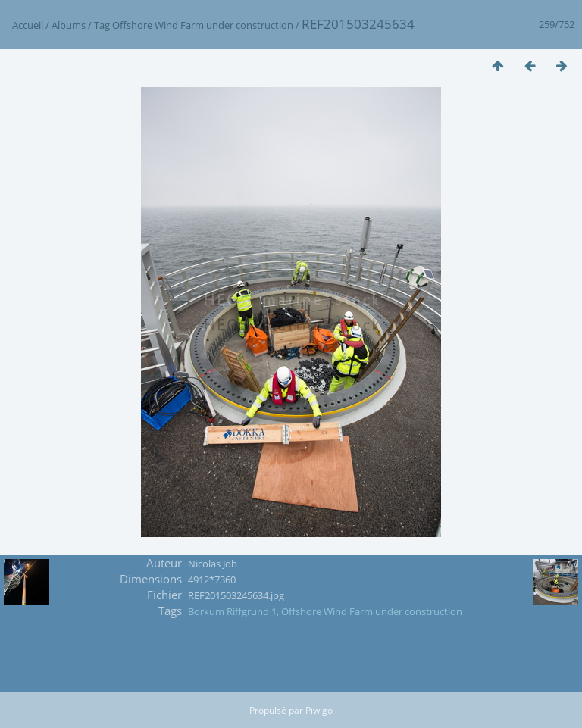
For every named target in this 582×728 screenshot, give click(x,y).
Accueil (28, 25)
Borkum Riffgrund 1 (232, 611)
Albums (69, 25)
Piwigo (319, 710)
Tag (102, 25)
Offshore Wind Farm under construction (203, 25)
